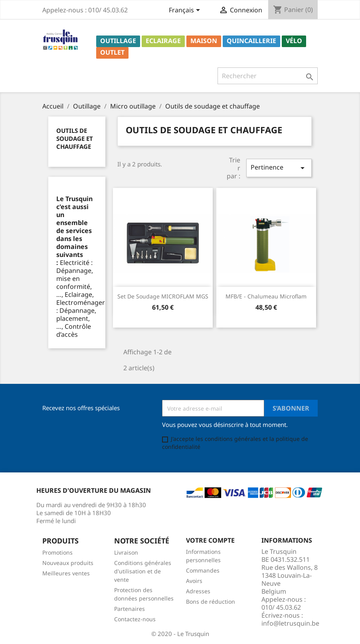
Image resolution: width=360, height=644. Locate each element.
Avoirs (194, 581)
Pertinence (279, 168)
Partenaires (130, 609)
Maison (204, 41)
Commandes (203, 570)
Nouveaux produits (68, 563)
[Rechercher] (268, 76)
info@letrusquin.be (290, 623)
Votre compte (210, 540)
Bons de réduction (211, 602)
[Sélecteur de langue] (186, 11)
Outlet (112, 52)
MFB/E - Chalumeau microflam (266, 296)
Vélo (294, 41)
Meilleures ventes (66, 573)
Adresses (198, 591)
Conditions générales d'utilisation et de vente (143, 571)
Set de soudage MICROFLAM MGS (163, 296)
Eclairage (163, 41)
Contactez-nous (135, 619)
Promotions (57, 552)
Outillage (118, 41)
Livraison (126, 552)
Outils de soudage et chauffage (75, 138)
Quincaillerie (251, 41)
